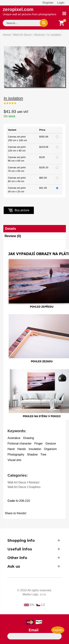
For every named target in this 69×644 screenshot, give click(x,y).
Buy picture (19, 210)
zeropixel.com (30, 11)
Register (48, 3)
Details (11, 229)
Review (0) (13, 236)
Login (61, 3)
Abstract (39, 35)
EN (32, 605)
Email (34, 630)
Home (7, 35)
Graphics (35, 487)
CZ (43, 605)
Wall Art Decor (22, 35)
